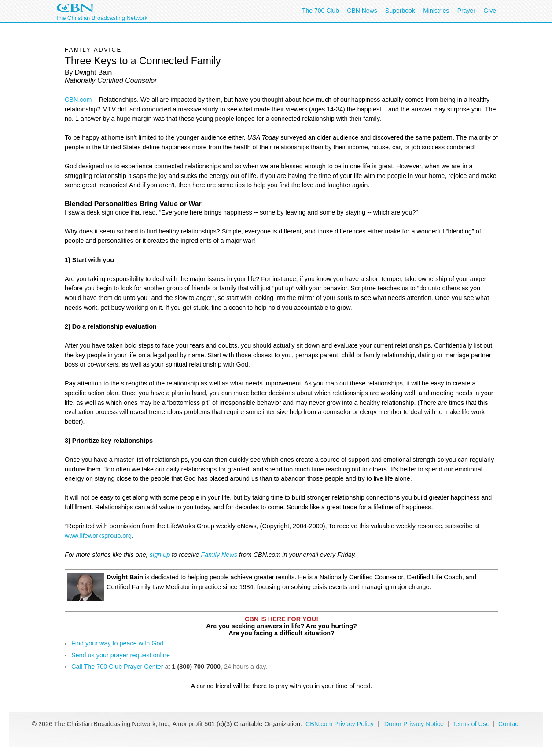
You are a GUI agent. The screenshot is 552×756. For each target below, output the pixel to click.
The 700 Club (320, 11)
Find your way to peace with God (118, 643)
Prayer (466, 11)
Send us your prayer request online (121, 655)
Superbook (400, 11)
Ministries (436, 11)
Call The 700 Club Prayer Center (117, 667)
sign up (160, 555)
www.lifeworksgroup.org (98, 536)
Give (490, 11)
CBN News (362, 11)
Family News (220, 555)
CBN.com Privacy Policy (340, 724)
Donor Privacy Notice (414, 724)
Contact (509, 724)
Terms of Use (472, 724)
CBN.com (78, 100)
